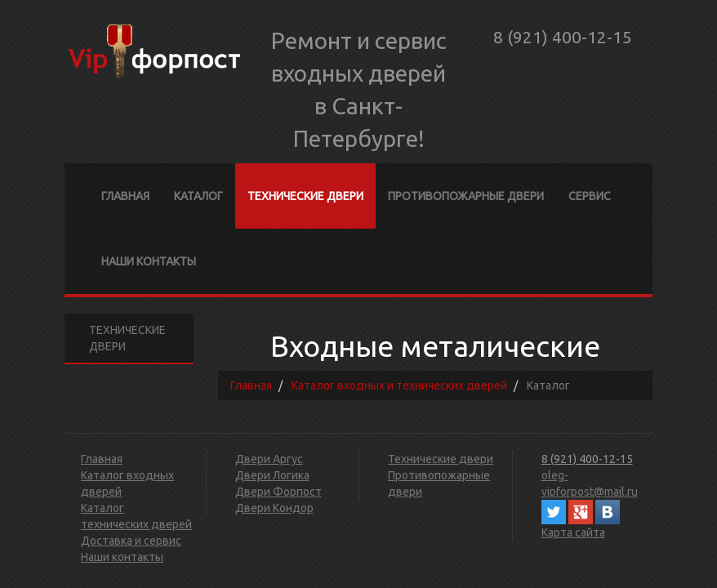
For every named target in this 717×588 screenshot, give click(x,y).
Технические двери (305, 196)
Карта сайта (573, 532)
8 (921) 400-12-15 (563, 37)
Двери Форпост (278, 492)
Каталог (198, 196)
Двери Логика (272, 475)
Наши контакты (149, 261)
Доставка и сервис (131, 541)
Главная (125, 196)
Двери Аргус (269, 459)
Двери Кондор (274, 508)
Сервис (590, 196)
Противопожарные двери (466, 196)
